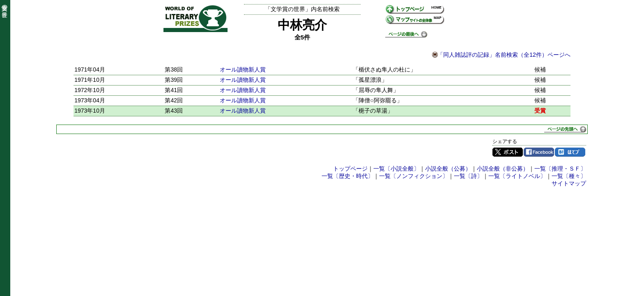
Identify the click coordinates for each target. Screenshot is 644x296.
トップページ (350, 169)
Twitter (508, 152)
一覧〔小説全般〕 (396, 169)
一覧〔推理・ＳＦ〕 (560, 169)
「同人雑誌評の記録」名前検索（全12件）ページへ (504, 55)
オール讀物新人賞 (243, 69)
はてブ (570, 152)
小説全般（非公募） (503, 169)
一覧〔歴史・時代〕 (347, 176)
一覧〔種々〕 (569, 176)
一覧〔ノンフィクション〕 (414, 176)
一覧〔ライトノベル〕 (517, 176)
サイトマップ (569, 183)
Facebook (539, 152)
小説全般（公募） (448, 169)
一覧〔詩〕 (468, 176)
